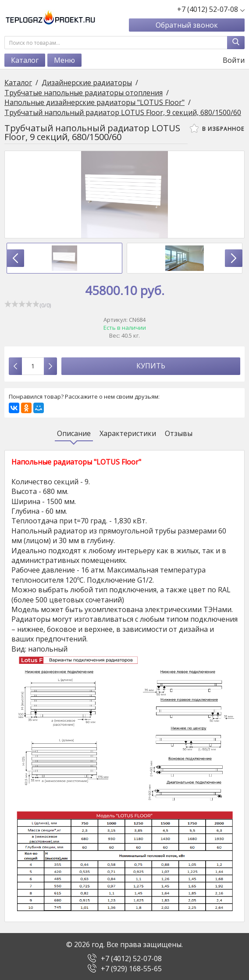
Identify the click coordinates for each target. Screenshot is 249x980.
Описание (74, 433)
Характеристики (128, 433)
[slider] (22, 304)
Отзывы (179, 433)
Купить (151, 366)
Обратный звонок (187, 25)
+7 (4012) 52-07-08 (131, 958)
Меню (64, 60)
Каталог (25, 60)
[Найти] (236, 43)
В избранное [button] (217, 128)
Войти (228, 60)
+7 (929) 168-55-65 (131, 969)
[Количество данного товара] (33, 366)
